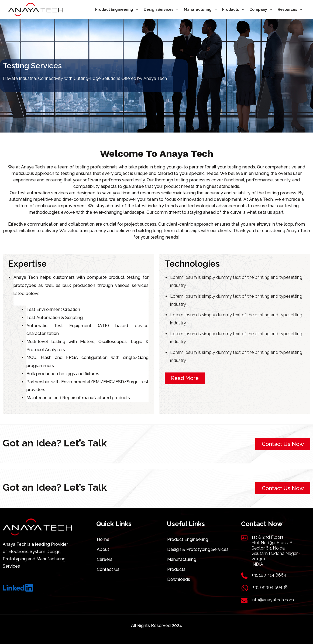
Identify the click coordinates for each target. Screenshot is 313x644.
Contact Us (108, 569)
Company (261, 9)
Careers (105, 559)
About (103, 549)
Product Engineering (117, 9)
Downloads (179, 579)
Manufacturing (200, 9)
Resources (290, 9)
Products (233, 9)
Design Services (161, 9)
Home (103, 539)
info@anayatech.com (273, 600)
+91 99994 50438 (270, 587)
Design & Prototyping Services (198, 549)
